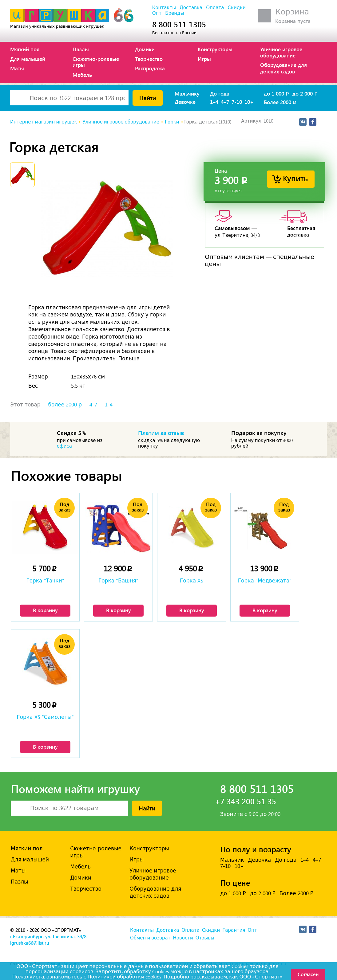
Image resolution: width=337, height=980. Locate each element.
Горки (172, 122)
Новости (183, 938)
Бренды (174, 13)
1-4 (109, 405)
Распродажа (150, 68)
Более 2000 (280, 102)
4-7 (93, 405)
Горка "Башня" (118, 581)
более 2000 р (65, 405)
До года (220, 93)
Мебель (82, 75)
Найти (148, 98)
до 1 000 (277, 93)
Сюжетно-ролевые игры (96, 62)
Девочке (185, 102)
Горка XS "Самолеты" (45, 717)
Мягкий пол (25, 49)
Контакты (164, 8)
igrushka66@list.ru (30, 943)
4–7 (225, 102)
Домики (145, 49)
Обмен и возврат (150, 938)
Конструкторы (215, 49)
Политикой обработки (116, 977)
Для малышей (28, 59)
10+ (249, 102)
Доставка (191, 8)
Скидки (237, 8)
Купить (295, 178)
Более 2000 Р (296, 893)
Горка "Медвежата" (265, 581)
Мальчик (232, 860)
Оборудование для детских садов (283, 68)
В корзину (45, 610)
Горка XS (192, 581)
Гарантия (234, 930)
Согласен (308, 974)
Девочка (259, 860)
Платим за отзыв (161, 433)
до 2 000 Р (262, 893)
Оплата (215, 8)
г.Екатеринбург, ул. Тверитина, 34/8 (48, 936)
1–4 (214, 102)
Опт (157, 13)
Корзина (292, 12)
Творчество (149, 59)
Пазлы (81, 49)
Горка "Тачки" (45, 581)
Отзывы (205, 938)
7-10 (237, 102)
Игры (204, 59)
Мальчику (187, 93)
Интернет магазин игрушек (44, 122)
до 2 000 (305, 93)
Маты (17, 68)
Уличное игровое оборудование (281, 52)
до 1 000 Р (233, 893)
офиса (64, 446)
